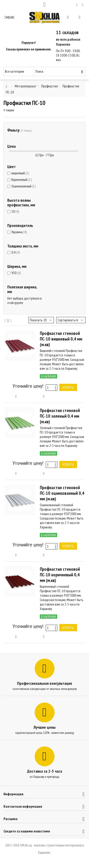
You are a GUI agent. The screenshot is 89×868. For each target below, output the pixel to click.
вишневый (20, 173)
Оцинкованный (24, 186)
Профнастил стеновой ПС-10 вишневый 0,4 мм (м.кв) (61, 339)
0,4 (16, 252)
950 (16, 273)
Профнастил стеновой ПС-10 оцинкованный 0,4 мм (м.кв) (62, 493)
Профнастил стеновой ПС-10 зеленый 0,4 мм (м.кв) (60, 416)
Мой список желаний (77, 5)
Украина (19, 232)
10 (15, 211)
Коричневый (22, 180)
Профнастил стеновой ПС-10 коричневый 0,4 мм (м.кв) (60, 575)
